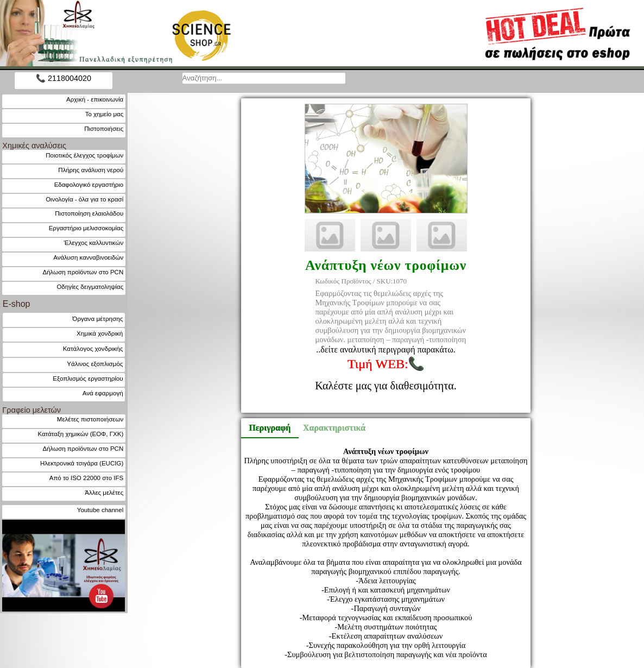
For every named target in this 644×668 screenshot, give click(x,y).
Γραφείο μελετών (31, 410)
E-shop (17, 304)
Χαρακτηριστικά (330, 428)
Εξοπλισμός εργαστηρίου (88, 378)
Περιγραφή (270, 428)
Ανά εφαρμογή (103, 393)
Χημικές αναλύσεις (34, 146)
